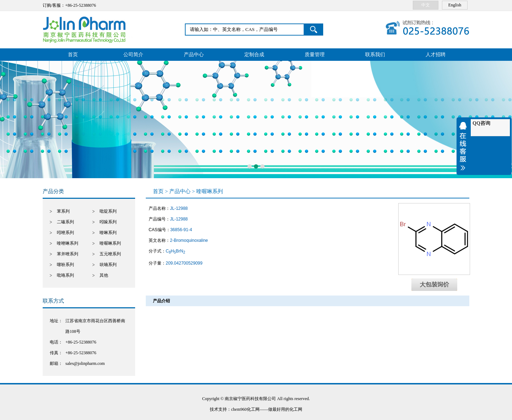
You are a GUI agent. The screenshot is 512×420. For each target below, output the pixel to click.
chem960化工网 (245, 409)
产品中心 (194, 55)
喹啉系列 (108, 233)
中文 (426, 5)
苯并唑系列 (68, 254)
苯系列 (63, 211)
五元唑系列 (110, 254)
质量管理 (315, 55)
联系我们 (375, 55)
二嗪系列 (65, 222)
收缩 (465, 146)
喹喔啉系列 (110, 243)
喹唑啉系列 (68, 243)
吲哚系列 (108, 222)
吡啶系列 (108, 211)
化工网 (296, 409)
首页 (73, 55)
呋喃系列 (108, 265)
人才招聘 (436, 55)
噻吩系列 (65, 265)
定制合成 (254, 55)
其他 (104, 275)
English (455, 5)
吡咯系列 (65, 275)
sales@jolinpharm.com (85, 363)
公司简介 (133, 55)
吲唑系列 (65, 233)
